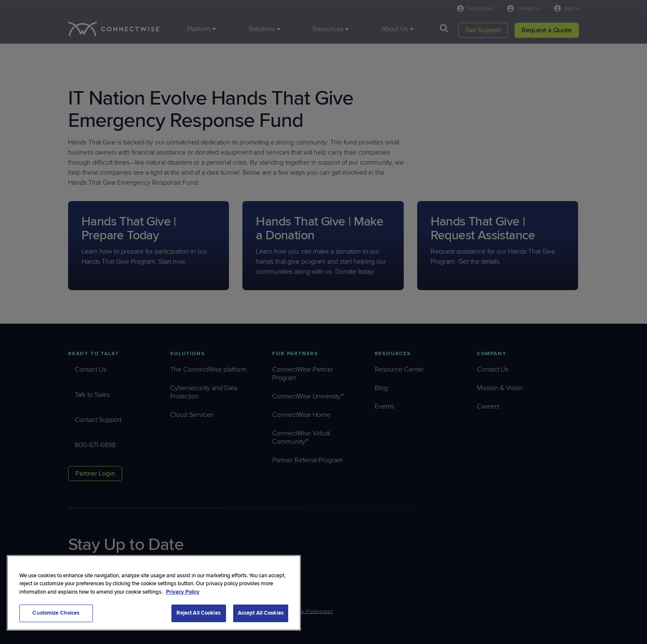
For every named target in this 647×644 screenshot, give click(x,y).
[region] (154, 593)
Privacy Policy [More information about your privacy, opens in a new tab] (183, 592)
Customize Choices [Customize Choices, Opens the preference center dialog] (56, 613)
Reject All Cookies (198, 613)
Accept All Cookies (261, 613)
